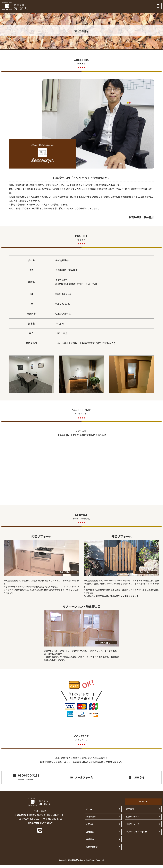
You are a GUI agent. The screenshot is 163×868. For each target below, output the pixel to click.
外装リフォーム (132, 827)
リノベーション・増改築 (136, 835)
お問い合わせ (92, 850)
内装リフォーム (132, 820)
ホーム (89, 812)
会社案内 (90, 843)
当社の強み (91, 820)
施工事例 (130, 812)
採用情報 (90, 835)
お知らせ (90, 827)
